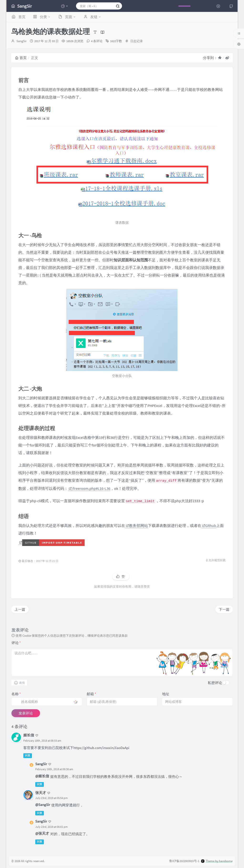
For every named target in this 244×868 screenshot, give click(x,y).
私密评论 (215, 683)
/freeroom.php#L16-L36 (89, 488)
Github (209, 526)
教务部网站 (137, 526)
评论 (16, 643)
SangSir (22, 41)
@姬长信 (42, 776)
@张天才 (42, 833)
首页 (21, 58)
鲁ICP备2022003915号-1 (184, 861)
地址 (166, 694)
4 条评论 (97, 41)
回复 (28, 755)
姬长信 (29, 735)
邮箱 (91, 694)
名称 (16, 694)
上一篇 (20, 609)
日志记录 (137, 41)
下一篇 (224, 609)
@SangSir (43, 805)
